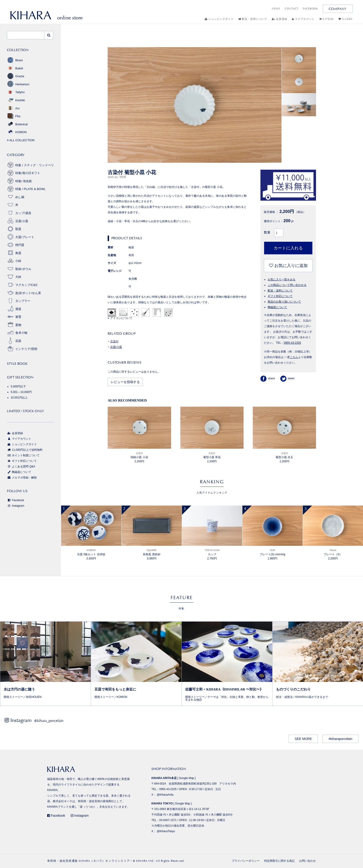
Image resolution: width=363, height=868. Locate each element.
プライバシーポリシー (246, 861)
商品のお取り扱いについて (284, 302)
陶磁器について (277, 307)
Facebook (16, 500)
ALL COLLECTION (21, 140)
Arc (13, 108)
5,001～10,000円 (21, 392)
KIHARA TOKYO (162, 804)
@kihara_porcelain (49, 721)
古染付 (114, 341)
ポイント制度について (23, 455)
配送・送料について (253, 19)
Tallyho (16, 92)
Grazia (16, 76)
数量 (267, 232)
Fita (14, 116)
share (268, 378)
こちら (294, 357)
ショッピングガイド (219, 19)
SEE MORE (303, 739)
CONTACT (291, 9)
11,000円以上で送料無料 (25, 450)
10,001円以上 (19, 398)
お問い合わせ (307, 861)
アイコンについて (120, 318)
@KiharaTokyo (166, 831)
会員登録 (280, 19)
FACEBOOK (310, 9)
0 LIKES (346, 19)
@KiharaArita (165, 795)
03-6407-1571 (168, 820)
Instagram (16, 506)
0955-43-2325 (293, 343)
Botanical (17, 124)
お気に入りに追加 (288, 266)
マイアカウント (303, 19)
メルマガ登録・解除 (22, 478)
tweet (287, 378)
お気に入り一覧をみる (282, 279)
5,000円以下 (18, 386)
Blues (15, 60)
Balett (15, 68)
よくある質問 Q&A (21, 466)
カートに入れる (288, 248)
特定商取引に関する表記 (279, 861)
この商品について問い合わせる (287, 285)
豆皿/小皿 (116, 347)
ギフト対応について (280, 296)
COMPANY (338, 9)
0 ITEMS (327, 19)
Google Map (186, 778)
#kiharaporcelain (340, 739)
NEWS (276, 9)
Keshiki (16, 100)
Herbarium (18, 84)
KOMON (17, 132)
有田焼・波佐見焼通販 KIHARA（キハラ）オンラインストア (89, 861)
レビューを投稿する (125, 382)
